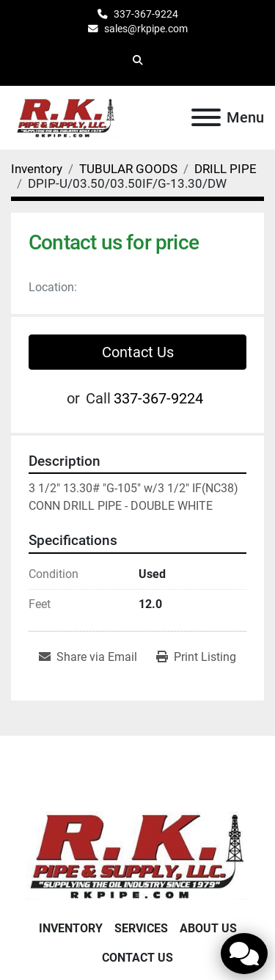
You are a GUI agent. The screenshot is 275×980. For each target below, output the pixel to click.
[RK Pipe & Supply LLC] (137, 854)
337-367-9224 (146, 14)
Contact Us (138, 352)
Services (141, 928)
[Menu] (206, 117)
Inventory (71, 928)
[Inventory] (37, 169)
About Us (208, 928)
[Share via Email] (88, 657)
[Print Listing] (196, 657)
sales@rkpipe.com (146, 29)
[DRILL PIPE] (225, 169)
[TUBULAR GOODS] (128, 169)
